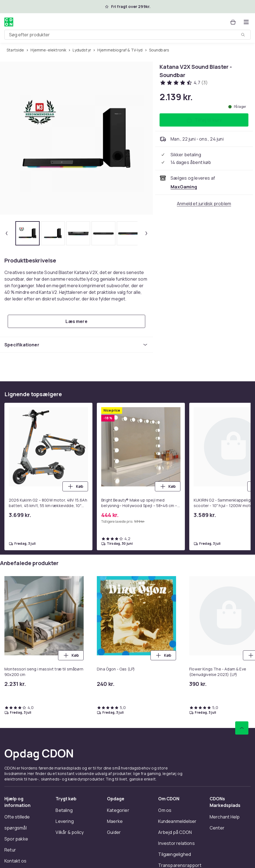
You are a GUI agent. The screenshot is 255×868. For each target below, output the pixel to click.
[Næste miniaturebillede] (146, 233)
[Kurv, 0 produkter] (233, 22)
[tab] (28, 233)
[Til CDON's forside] (9, 22)
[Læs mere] (76, 321)
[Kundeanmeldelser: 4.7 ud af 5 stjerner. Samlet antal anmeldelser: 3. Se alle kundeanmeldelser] (184, 83)
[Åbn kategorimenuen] (246, 22)
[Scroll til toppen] (242, 728)
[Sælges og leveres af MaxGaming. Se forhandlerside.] (184, 187)
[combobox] (127, 35)
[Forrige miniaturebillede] (7, 233)
